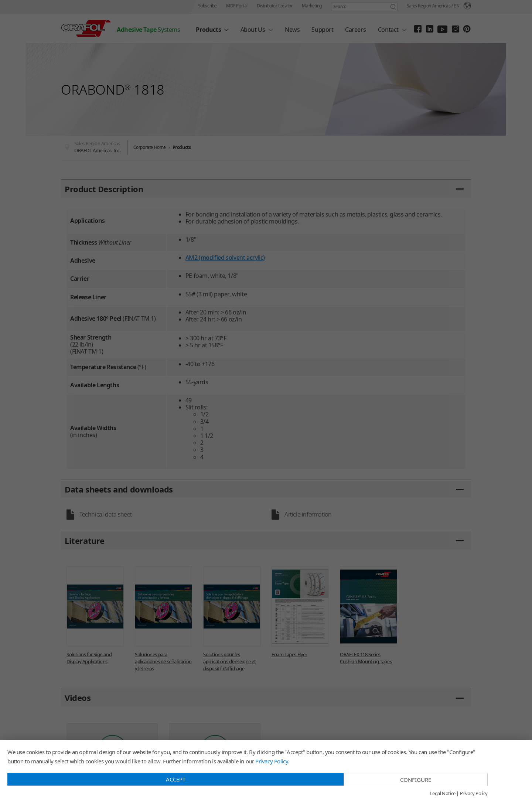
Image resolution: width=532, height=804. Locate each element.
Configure (416, 780)
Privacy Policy (272, 761)
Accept (176, 779)
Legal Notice (443, 794)
